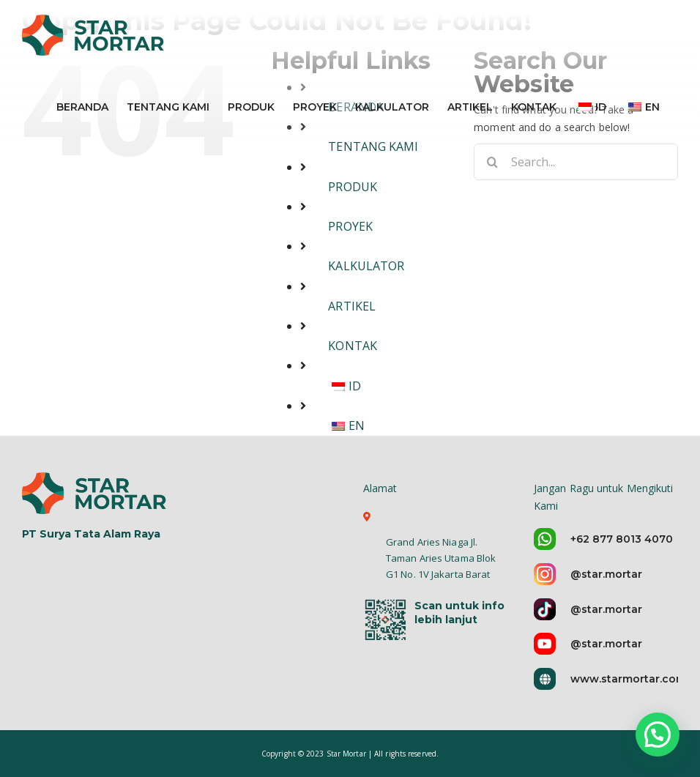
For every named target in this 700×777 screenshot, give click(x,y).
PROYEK (350, 226)
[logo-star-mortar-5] (96, 492)
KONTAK (353, 346)
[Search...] (576, 162)
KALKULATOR (366, 266)
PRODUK (353, 187)
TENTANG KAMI (373, 146)
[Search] (492, 162)
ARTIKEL (352, 306)
